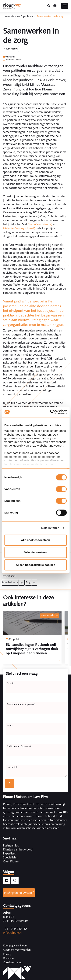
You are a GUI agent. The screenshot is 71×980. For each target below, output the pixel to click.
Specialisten (11, 857)
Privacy (7, 954)
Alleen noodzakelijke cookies (36, 565)
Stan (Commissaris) (40, 224)
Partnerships (11, 845)
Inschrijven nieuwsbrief (19, 893)
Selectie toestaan (35, 552)
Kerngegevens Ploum (15, 945)
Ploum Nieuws (11, 49)
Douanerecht (48, 615)
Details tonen (50, 528)
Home (7, 16)
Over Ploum (11, 861)
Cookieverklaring (13, 962)
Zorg (28, 582)
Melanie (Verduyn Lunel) (19, 228)
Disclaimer (9, 958)
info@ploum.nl (13, 933)
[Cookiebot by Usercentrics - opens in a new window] (51, 412)
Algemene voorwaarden (17, 950)
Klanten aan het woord (18, 849)
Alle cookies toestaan (35, 540)
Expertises (9, 853)
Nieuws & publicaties (23, 16)
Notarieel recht (10, 582)
